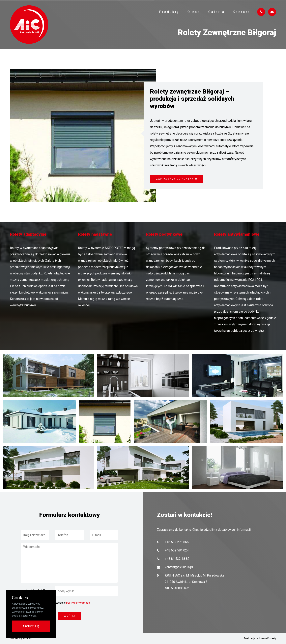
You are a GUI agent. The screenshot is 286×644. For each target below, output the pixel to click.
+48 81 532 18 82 (177, 559)
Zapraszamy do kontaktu (177, 179)
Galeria (217, 12)
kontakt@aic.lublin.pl (179, 567)
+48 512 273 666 (177, 542)
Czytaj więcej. (29, 616)
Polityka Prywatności (21, 638)
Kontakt (242, 12)
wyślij (69, 616)
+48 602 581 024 (177, 550)
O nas (194, 12)
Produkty (169, 12)
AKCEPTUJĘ (31, 626)
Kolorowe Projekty (266, 638)
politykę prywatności (78, 603)
